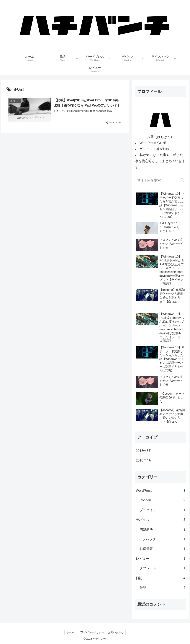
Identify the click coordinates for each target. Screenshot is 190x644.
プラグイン (162, 510)
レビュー (160, 559)
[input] (160, 180)
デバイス (160, 520)
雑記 (162, 588)
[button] (182, 180)
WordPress (160, 491)
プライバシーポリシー (91, 632)
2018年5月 (144, 451)
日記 (160, 578)
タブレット (162, 568)
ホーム (70, 632)
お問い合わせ (116, 632)
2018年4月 (144, 460)
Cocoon (162, 500)
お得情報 (162, 549)
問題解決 (162, 530)
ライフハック (160, 539)
